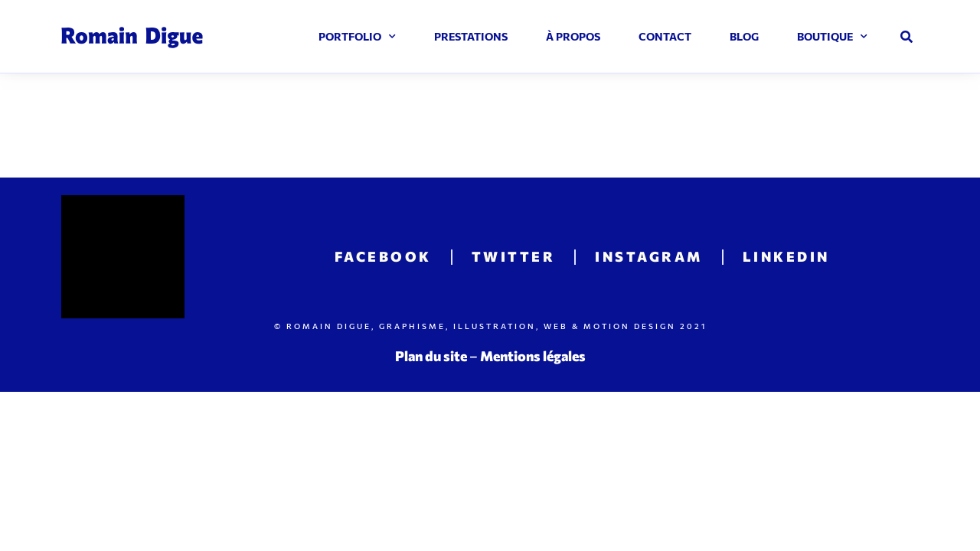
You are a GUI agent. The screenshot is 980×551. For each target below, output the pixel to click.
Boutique (832, 37)
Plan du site (431, 356)
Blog (744, 36)
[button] (906, 37)
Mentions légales (533, 356)
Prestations (471, 36)
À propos (573, 36)
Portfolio (357, 37)
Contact (665, 36)
